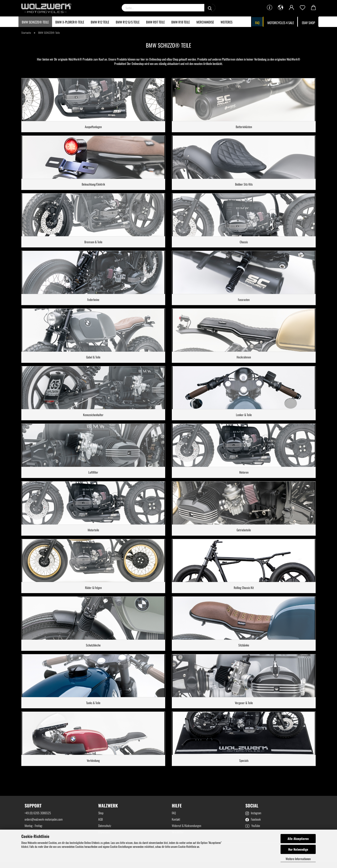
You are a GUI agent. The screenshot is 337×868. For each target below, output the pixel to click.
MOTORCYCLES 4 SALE (281, 23)
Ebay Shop (308, 23)
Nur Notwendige (298, 849)
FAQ (257, 23)
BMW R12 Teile (100, 22)
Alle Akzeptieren (298, 838)
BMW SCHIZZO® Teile (35, 22)
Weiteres (226, 22)
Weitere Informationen (298, 859)
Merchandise (205, 22)
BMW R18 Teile (181, 22)
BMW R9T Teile (155, 22)
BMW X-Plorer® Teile (70, 22)
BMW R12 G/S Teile (128, 22)
